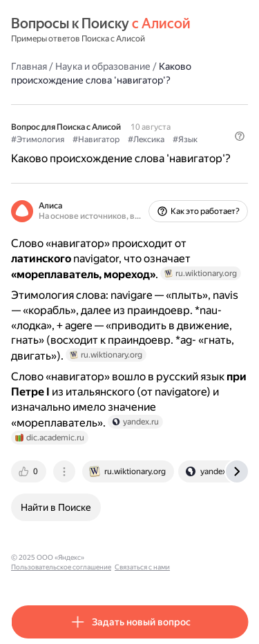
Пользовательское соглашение (61, 567)
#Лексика (146, 139)
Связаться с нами (142, 567)
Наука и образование (103, 66)
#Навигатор (96, 139)
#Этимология (38, 139)
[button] (240, 136)
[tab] (30, 471)
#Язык (185, 139)
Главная (29, 66)
